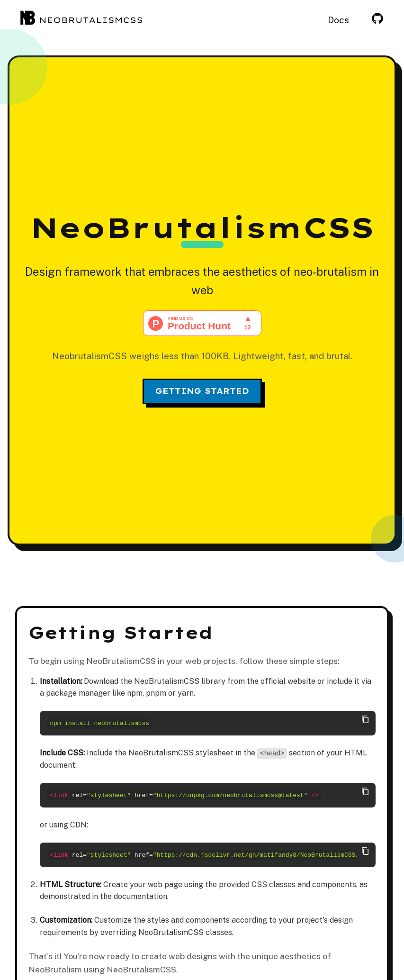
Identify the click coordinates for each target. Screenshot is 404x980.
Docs (338, 20)
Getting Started (202, 391)
